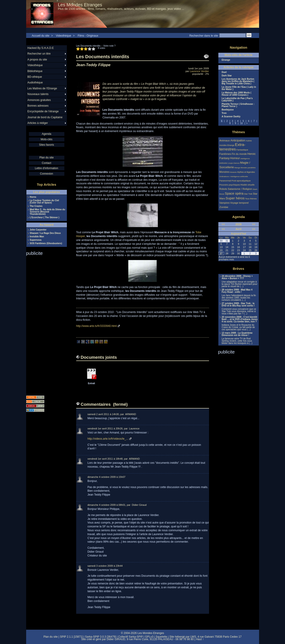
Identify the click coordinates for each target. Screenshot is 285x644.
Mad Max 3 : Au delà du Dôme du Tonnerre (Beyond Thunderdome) (48, 212)
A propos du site (37, 60)
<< (223, 224)
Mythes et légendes (246, 172)
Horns (33, 197)
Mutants (233, 172)
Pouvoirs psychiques (230, 185)
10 (241, 123)
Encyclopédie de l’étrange (43, 111)
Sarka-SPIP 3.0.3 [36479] (101, 637)
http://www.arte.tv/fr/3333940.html (97, 326)
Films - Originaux (88, 36)
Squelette (161, 637)
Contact (47, 163)
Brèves (238, 269)
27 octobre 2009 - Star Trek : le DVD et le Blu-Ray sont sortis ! (238, 305)
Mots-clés (47, 139)
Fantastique (242, 150)
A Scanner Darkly (231, 117)
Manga (237, 168)
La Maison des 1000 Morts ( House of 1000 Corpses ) (237, 94)
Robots (223, 189)
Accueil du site (41, 36)
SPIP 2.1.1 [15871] (71, 637)
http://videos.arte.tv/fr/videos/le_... (108, 439)
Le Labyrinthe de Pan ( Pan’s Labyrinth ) (237, 100)
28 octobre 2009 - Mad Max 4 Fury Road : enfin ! (237, 291)
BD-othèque (35, 77)
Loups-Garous (234, 163)
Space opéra (234, 193)
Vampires (225, 203)
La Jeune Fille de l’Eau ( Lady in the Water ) (239, 88)
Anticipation (238, 140)
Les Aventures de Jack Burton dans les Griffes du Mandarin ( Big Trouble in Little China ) (238, 81)
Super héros (235, 198)
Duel (224, 72)
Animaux (225, 140)
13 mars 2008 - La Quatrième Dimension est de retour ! (237, 334)
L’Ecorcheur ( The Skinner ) (45, 218)
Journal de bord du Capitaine (45, 117)
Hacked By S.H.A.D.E (41, 48)
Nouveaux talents (38, 94)
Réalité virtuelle (248, 185)
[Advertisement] (44, 324)
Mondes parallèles (248, 168)
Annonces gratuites (39, 100)
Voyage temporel (239, 203)
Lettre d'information (46, 168)
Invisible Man (37, 237)
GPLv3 (149, 637)
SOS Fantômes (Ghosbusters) (46, 243)
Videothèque (64, 36)
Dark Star (227, 76)
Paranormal (225, 181)
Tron (224, 113)
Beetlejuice (228, 110)
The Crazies (36, 206)
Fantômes (225, 154)
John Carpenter (38, 230)
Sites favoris (47, 145)
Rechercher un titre (39, 54)
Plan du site (47, 158)
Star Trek (248, 194)
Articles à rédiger (38, 123)
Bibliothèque (35, 71)
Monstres (224, 172)
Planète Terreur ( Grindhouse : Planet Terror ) (238, 105)
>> (254, 224)
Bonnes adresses (38, 106)
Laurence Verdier (199, 71)
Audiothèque (35, 83)
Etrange (226, 60)
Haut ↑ (200, 639)
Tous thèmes (251, 199)
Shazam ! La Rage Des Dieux (45, 233)
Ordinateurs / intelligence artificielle (234, 177)
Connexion (47, 174)
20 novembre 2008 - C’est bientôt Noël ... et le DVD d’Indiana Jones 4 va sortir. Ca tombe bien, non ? (240, 319)
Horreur (235, 158)
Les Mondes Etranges (80, 5)
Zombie (224, 207)
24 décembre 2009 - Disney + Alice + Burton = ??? (237, 277)
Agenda (47, 134)
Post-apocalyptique (241, 181)
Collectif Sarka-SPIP (130, 637)
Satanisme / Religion (240, 189)
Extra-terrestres (232, 147)
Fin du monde (239, 154)
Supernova (36, 240)
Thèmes (238, 132)
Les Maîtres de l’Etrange (42, 88)
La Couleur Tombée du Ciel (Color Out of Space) (44, 202)
